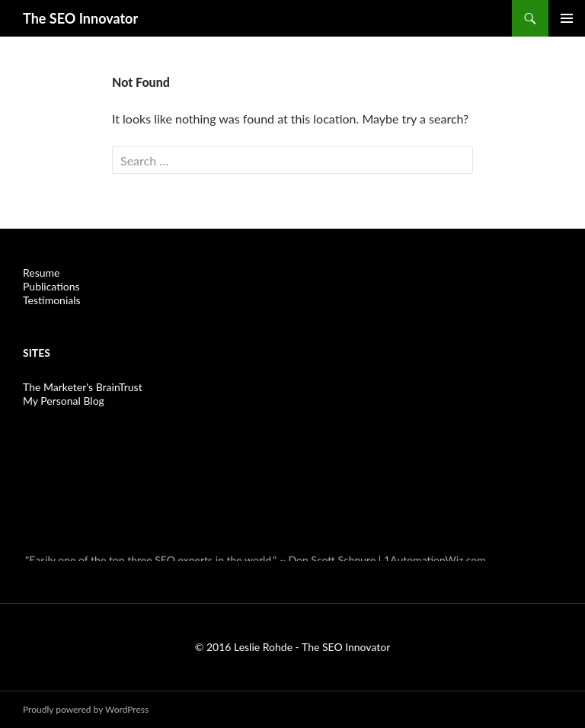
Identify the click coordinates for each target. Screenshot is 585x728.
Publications (51, 286)
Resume (41, 273)
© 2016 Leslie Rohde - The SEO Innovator (293, 647)
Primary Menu (567, 18)
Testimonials (52, 300)
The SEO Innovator (80, 18)
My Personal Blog (64, 401)
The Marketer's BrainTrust (83, 387)
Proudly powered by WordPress (86, 709)
